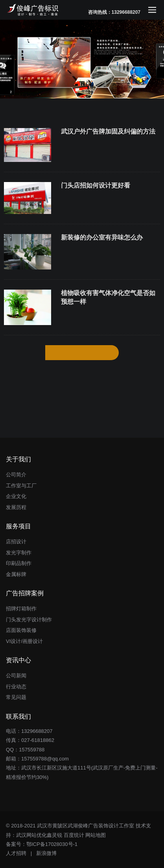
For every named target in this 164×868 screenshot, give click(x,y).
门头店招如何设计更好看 (96, 185)
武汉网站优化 (31, 835)
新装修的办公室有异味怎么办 (102, 237)
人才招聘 (16, 853)
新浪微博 (46, 853)
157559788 (32, 750)
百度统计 (74, 835)
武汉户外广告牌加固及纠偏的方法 (108, 131)
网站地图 (96, 835)
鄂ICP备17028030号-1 (52, 844)
